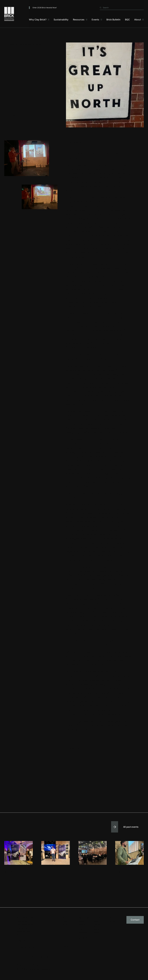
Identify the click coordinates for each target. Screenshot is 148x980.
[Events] (97, 20)
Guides (81, 921)
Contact (135, 920)
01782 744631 (23, 941)
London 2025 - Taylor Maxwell (49, 887)
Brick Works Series (96, 930)
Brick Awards (97, 923)
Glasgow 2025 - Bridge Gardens (87, 887)
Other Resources (83, 931)
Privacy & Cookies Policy (27, 965)
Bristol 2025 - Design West (127, 885)
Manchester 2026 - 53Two (16, 885)
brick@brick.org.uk (25, 947)
